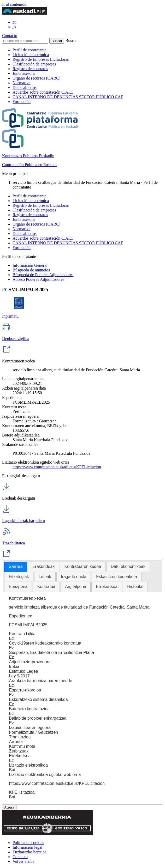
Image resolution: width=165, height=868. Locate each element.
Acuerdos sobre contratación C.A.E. (43, 92)
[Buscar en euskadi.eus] (25, 41)
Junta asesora (24, 73)
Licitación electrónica (31, 55)
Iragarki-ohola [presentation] (74, 577)
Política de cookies (28, 843)
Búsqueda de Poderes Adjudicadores (43, 275)
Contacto (10, 36)
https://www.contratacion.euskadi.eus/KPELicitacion (57, 467)
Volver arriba (23, 861)
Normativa (21, 83)
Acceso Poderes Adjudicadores (38, 279)
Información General (30, 265)
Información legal (27, 847)
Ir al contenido (14, 4)
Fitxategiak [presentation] (19, 577)
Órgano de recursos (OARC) (36, 78)
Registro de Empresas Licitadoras (41, 59)
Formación (22, 102)
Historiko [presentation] (135, 587)
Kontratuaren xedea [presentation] (83, 566)
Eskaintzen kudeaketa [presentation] (117, 577)
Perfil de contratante (30, 50)
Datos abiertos (25, 87)
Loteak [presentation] (45, 577)
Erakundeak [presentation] (43, 566)
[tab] (16, 567)
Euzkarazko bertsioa (30, 852)
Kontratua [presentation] (46, 587)
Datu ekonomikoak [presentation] (128, 566)
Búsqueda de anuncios (31, 270)
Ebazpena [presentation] (18, 587)
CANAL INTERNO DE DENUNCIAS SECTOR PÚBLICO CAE (68, 97)
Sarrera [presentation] (16, 566)
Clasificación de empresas (34, 64)
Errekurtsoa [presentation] (107, 587)
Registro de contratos (30, 69)
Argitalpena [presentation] (76, 587)
